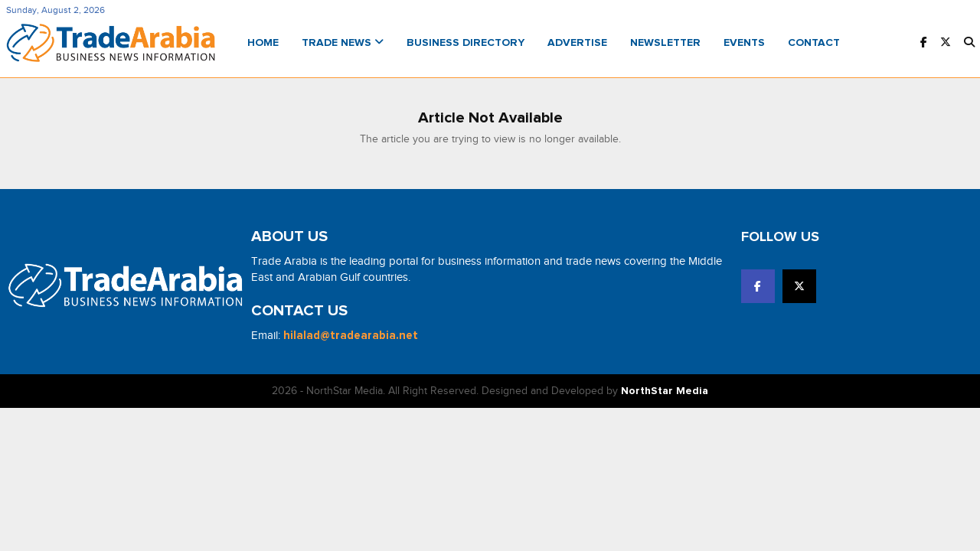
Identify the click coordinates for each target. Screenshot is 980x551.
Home (263, 43)
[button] (969, 43)
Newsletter (665, 43)
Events (744, 43)
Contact (814, 43)
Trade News (343, 43)
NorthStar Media (665, 391)
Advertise (577, 43)
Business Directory (465, 43)
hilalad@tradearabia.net (351, 336)
